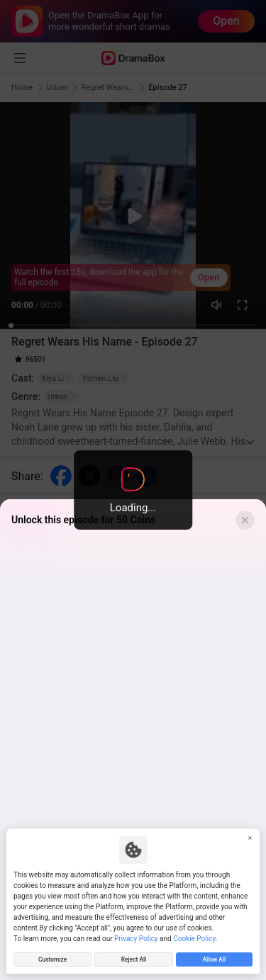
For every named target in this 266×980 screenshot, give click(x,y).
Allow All (214, 958)
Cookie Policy (194, 936)
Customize (52, 958)
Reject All (133, 958)
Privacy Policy (136, 936)
